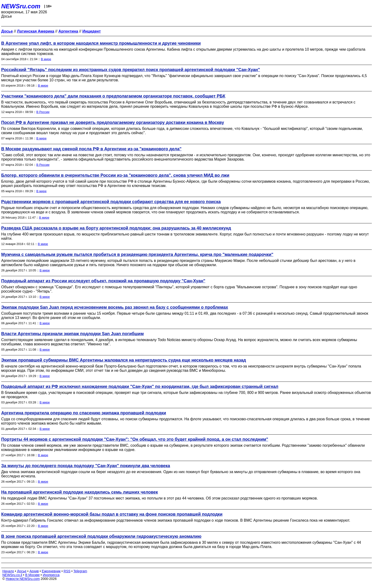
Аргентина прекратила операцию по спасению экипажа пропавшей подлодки (84, 413)
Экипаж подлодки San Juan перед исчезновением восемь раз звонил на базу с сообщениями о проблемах (115, 307)
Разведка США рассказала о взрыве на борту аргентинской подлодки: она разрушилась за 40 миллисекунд (116, 228)
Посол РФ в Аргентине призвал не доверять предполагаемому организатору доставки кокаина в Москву (113, 122)
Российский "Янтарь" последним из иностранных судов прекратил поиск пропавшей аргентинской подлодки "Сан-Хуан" (131, 70)
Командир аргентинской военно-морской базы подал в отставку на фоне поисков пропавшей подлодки (112, 514)
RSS (67, 571)
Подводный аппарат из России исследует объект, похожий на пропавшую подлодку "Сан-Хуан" (103, 281)
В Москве (32, 575)
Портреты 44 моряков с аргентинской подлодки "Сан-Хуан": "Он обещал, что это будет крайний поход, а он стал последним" (135, 439)
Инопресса (51, 575)
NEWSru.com (21, 6)
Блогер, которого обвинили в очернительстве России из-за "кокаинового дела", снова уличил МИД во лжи (115, 175)
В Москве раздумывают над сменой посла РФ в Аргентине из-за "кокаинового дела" (91, 149)
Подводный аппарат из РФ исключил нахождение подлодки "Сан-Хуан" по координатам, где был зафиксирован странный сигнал (140, 387)
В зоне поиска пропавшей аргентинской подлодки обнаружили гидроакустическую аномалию (101, 536)
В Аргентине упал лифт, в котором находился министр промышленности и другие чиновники (101, 43)
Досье (22, 571)
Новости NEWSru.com (23, 579)
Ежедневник (51, 571)
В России (43, 112)
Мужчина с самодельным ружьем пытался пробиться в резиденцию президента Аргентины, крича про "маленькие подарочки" (137, 255)
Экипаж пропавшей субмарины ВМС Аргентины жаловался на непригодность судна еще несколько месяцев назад (124, 360)
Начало (8, 571)
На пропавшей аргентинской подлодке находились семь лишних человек (80, 492)
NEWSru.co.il (12, 575)
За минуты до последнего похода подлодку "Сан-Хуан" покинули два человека (86, 466)
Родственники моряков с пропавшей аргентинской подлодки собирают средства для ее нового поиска (111, 202)
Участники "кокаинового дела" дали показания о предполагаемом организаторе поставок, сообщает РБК (113, 96)
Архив (34, 571)
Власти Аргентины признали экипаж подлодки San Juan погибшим (72, 334)
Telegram (80, 571)
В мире (46, 59)
